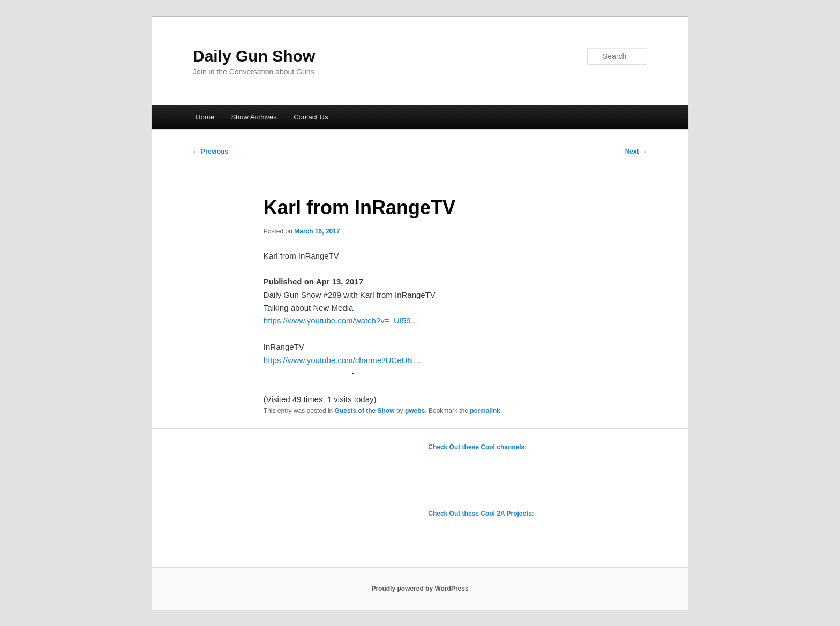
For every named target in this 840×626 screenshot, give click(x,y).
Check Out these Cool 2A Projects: (481, 514)
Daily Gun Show (254, 56)
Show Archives (254, 117)
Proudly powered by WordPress (420, 589)
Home (205, 117)
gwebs (415, 411)
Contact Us (311, 117)
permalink (485, 411)
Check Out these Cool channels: (477, 447)
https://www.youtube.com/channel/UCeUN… (342, 360)
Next (636, 152)
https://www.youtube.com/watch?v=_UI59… (341, 320)
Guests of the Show (365, 411)
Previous (211, 152)
